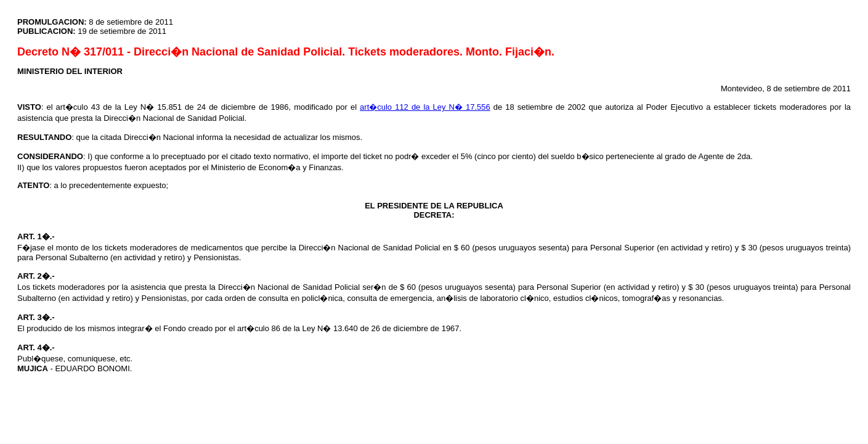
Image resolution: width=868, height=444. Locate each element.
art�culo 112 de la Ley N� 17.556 (425, 107)
